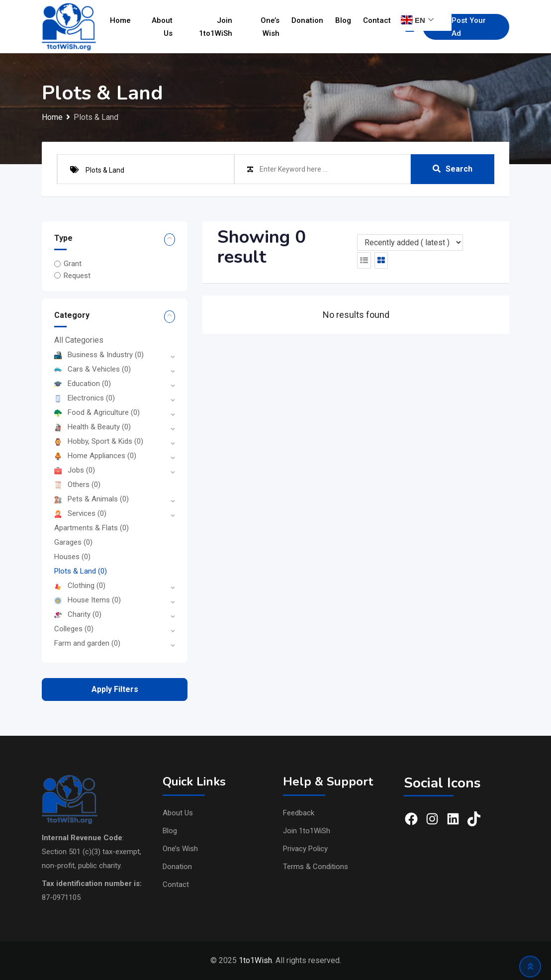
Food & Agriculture (97, 412)
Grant (73, 264)
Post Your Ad (462, 27)
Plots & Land (81, 571)
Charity (78, 614)
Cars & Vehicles (92, 369)
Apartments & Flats (92, 528)
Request (77, 276)
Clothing (80, 586)
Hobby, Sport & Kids (99, 441)
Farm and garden (87, 643)
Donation (307, 20)
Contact (377, 20)
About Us (162, 27)
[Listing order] (410, 243)
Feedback (299, 813)
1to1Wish (255, 960)
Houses (72, 557)
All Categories (79, 340)
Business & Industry (99, 355)
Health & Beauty (92, 427)
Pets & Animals (92, 499)
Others (77, 485)
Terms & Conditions (316, 867)
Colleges (74, 629)
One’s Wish (270, 27)
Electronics (85, 398)
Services (80, 513)
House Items (88, 600)
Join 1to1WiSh (216, 27)
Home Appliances (95, 456)
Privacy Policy (305, 849)
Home (120, 20)
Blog (343, 20)
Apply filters (115, 689)
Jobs (75, 470)
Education (83, 384)
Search (453, 169)
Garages (73, 542)
